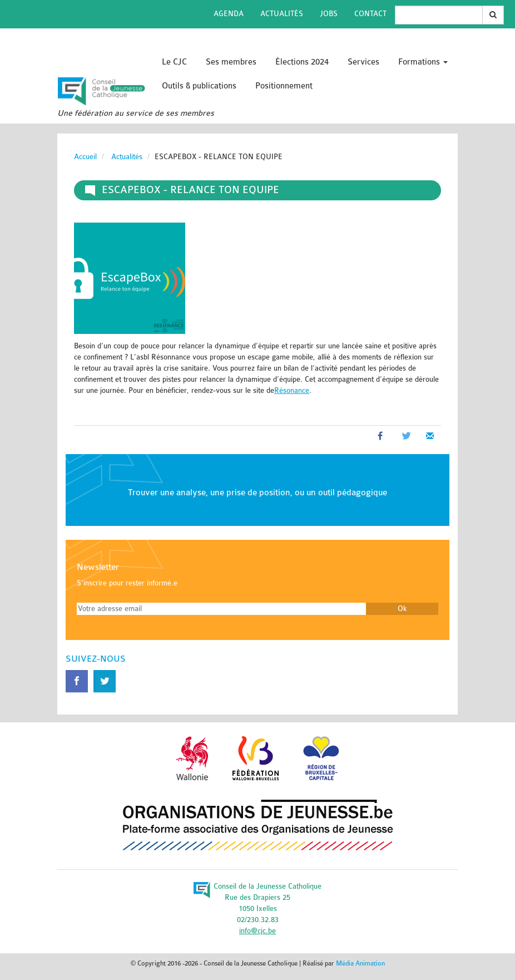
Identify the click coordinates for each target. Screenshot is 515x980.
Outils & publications (199, 86)
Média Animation (360, 963)
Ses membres (231, 62)
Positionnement (284, 86)
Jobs (329, 14)
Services (363, 62)
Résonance (292, 390)
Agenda (229, 14)
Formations (423, 62)
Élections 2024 (302, 62)
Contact (370, 14)
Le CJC (174, 62)
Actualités (282, 14)
